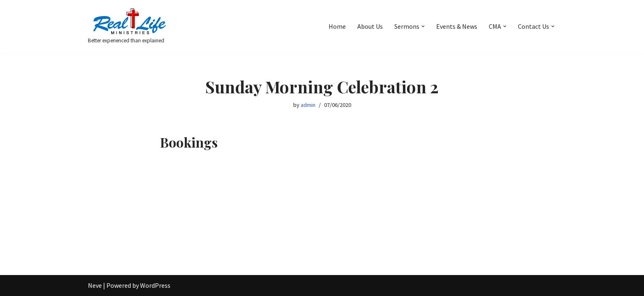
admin (308, 105)
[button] (423, 26)
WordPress (155, 285)
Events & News (457, 26)
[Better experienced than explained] (129, 27)
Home (337, 26)
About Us (370, 26)
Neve (95, 285)
